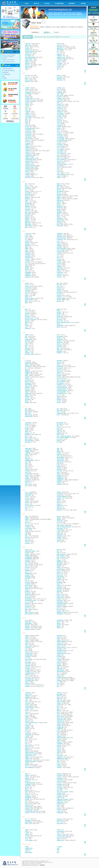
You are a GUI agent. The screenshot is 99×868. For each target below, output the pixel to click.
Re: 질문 (4, 78)
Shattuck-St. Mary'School (8, 60)
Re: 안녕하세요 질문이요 (9, 70)
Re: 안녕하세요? (6, 74)
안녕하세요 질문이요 (8, 69)
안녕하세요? (5, 72)
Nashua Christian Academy (9, 62)
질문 (3, 76)
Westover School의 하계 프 (9, 55)
